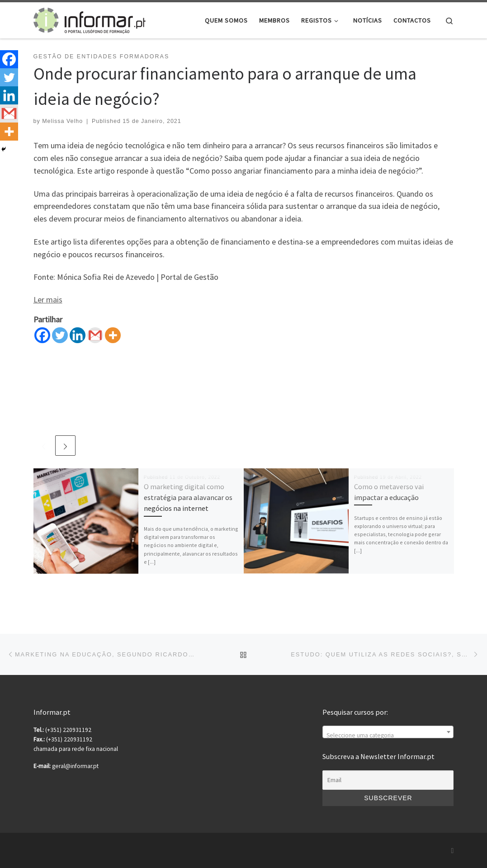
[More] (113, 335)
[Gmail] (95, 335)
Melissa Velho (62, 121)
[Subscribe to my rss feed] (453, 851)
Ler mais (48, 300)
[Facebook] (42, 335)
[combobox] (388, 732)
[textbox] (388, 736)
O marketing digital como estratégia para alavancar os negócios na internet (188, 498)
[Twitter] (60, 335)
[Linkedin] (78, 335)
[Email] (388, 780)
